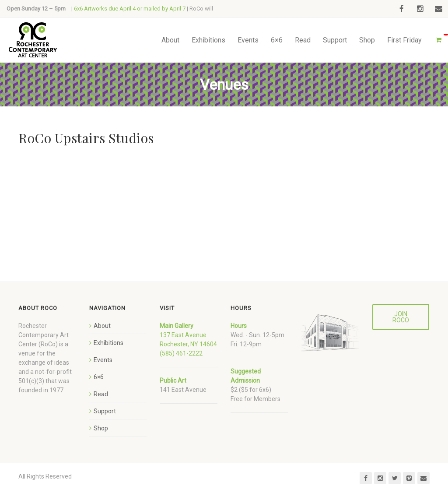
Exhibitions (208, 40)
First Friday (404, 40)
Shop (367, 40)
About (170, 40)
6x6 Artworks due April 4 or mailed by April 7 (130, 9)
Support (335, 40)
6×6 (277, 40)
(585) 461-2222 (181, 353)
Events (248, 40)
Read (303, 40)
